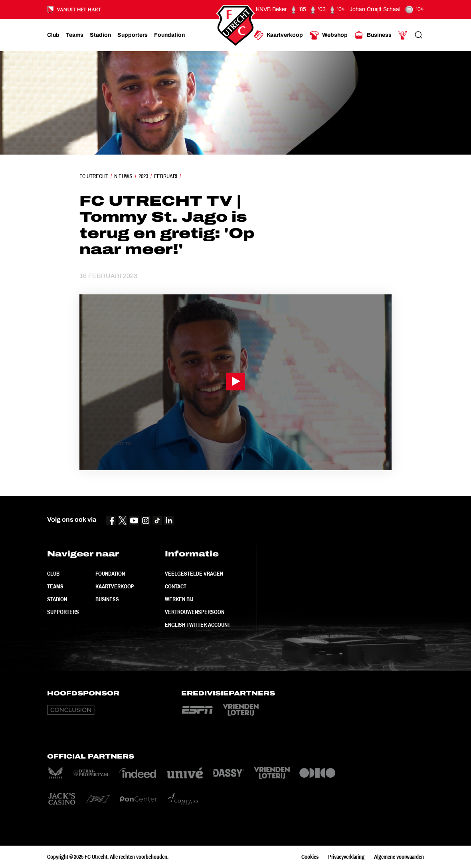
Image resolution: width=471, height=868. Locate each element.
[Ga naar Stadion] (100, 35)
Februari (166, 176)
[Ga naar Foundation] (169, 35)
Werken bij (179, 599)
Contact (176, 586)
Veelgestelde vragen (194, 574)
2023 (143, 176)
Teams (55, 586)
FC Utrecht (94, 176)
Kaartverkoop (115, 586)
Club (53, 574)
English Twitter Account (198, 625)
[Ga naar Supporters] (133, 35)
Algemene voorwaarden (399, 857)
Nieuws (123, 176)
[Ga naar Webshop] (329, 35)
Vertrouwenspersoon (195, 612)
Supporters (63, 612)
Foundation (110, 574)
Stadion (57, 599)
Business (107, 599)
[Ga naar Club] (53, 35)
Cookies (310, 857)
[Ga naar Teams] (75, 35)
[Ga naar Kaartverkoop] (278, 35)
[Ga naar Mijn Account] (403, 35)
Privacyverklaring (346, 857)
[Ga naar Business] (373, 35)
